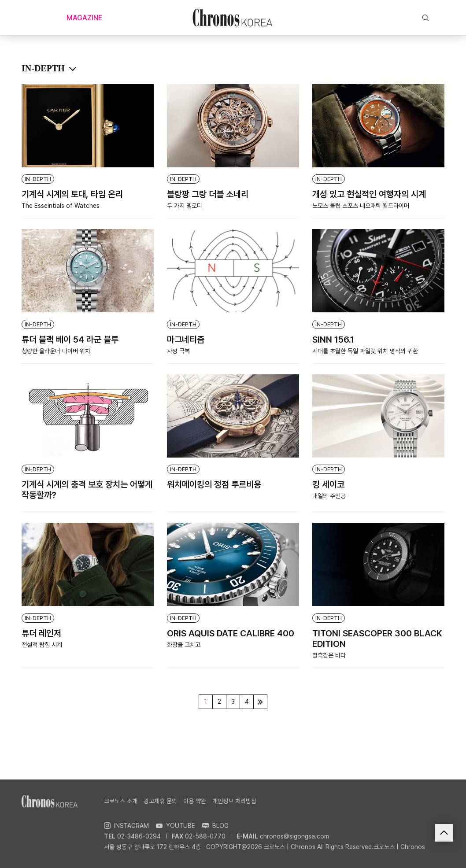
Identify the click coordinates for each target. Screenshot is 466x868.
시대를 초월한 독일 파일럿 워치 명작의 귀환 (365, 351)
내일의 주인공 (329, 496)
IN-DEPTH (38, 179)
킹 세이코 (328, 484)
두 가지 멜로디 (185, 206)
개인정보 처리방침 (234, 801)
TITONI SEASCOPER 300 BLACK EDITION (377, 639)
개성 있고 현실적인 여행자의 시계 (369, 194)
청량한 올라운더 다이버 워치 (56, 351)
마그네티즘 (186, 340)
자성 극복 (178, 351)
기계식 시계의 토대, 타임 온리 (72, 194)
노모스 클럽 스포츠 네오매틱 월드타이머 (361, 206)
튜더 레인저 (41, 633)
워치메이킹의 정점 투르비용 (214, 484)
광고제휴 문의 (160, 801)
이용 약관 (195, 801)
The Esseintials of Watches (61, 206)
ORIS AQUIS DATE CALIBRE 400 (231, 633)
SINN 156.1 (333, 340)
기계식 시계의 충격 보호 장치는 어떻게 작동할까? (87, 490)
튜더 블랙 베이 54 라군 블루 (70, 340)
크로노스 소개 (121, 801)
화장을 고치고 (184, 645)
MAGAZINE (84, 18)
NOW (151, 18)
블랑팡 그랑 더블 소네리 (208, 194)
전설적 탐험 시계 (42, 645)
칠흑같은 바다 (329, 655)
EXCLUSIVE (314, 18)
